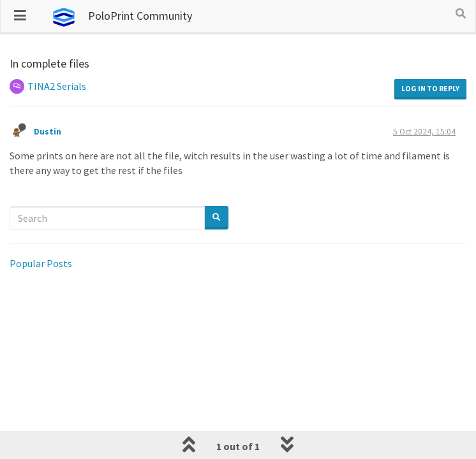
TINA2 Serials (57, 86)
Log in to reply (430, 88)
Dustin (48, 132)
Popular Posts (41, 263)
